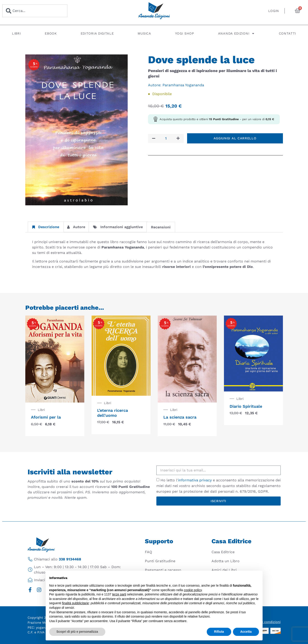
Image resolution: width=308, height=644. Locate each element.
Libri (16, 33)
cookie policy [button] (193, 590)
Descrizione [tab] (46, 227)
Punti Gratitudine (160, 561)
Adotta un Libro (226, 561)
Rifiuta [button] (219, 632)
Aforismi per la (46, 417)
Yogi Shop (185, 33)
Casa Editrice (223, 552)
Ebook (51, 33)
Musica (144, 33)
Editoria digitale (97, 33)
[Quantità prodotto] (166, 138)
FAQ (148, 552)
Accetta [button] (246, 632)
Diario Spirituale (246, 406)
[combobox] (35, 11)
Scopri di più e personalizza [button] (77, 632)
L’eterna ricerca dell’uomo (113, 413)
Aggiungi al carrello (235, 138)
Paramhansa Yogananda (183, 85)
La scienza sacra (180, 417)
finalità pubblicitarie (75, 603)
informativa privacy (195, 480)
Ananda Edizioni (236, 33)
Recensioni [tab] (161, 227)
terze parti (119, 594)
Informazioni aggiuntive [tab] (118, 227)
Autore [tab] (76, 227)
